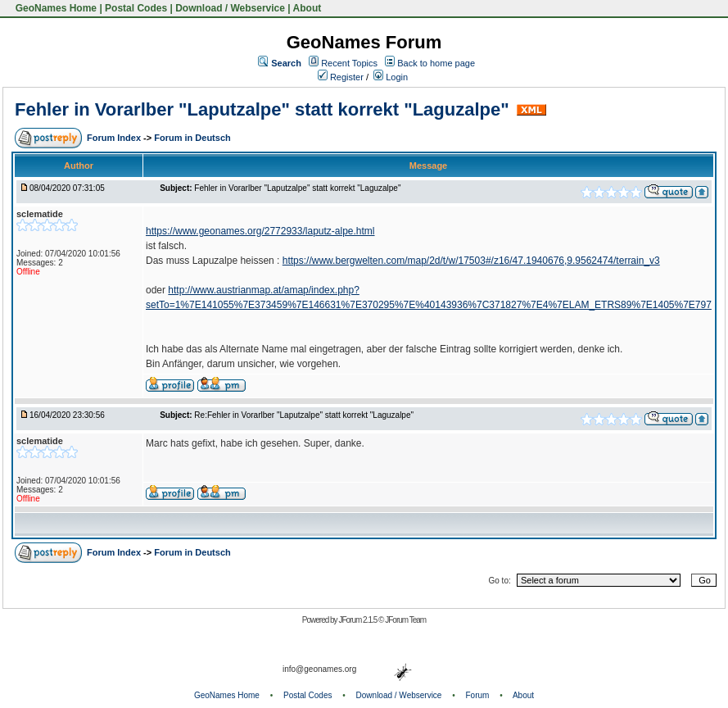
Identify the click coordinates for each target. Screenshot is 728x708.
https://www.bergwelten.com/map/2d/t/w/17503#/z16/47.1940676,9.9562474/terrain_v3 (471, 261)
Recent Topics (349, 63)
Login (391, 77)
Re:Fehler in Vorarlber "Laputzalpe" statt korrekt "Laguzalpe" (304, 415)
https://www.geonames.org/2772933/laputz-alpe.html (260, 231)
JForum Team (405, 620)
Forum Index (115, 138)
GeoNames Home (54, 8)
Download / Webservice (230, 8)
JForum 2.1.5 (358, 620)
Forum (478, 695)
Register (341, 77)
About (307, 8)
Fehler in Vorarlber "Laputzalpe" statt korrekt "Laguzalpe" (262, 109)
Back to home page (436, 63)
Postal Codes (136, 8)
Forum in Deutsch (192, 138)
